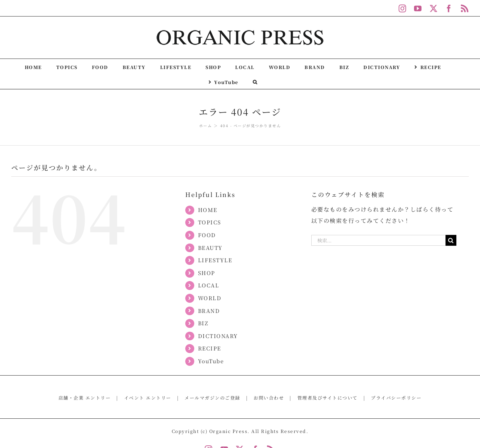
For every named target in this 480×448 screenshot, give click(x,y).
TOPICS (210, 222)
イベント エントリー (148, 398)
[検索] (451, 240)
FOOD (207, 235)
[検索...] (378, 240)
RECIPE (210, 348)
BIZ (203, 323)
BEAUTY (210, 248)
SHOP (207, 273)
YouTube (211, 361)
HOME (208, 210)
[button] (255, 81)
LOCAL (209, 285)
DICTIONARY (218, 336)
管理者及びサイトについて (328, 398)
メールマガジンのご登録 (212, 398)
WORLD (210, 298)
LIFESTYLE (215, 260)
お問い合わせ (269, 398)
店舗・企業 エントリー (85, 398)
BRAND (209, 311)
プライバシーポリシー (396, 398)
